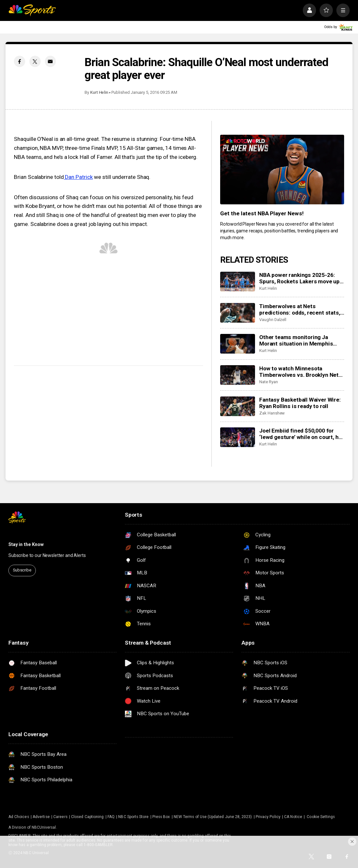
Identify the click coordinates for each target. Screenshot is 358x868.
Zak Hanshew (272, 413)
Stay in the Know (26, 544)
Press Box (161, 817)
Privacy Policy (268, 817)
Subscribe (22, 570)
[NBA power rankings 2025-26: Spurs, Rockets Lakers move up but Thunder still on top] (238, 282)
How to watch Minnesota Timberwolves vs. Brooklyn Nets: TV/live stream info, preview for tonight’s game (301, 372)
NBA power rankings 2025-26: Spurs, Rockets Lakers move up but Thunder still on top (299, 278)
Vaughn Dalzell (273, 320)
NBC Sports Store (133, 817)
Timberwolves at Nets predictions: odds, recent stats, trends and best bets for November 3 (300, 309)
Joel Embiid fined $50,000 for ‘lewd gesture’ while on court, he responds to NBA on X (300, 434)
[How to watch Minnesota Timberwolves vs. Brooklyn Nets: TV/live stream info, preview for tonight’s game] (238, 375)
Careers (60, 817)
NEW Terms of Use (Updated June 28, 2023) (213, 817)
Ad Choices (19, 817)
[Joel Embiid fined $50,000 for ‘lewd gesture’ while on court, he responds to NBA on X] (238, 437)
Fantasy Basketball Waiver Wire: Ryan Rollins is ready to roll (300, 403)
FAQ (111, 817)
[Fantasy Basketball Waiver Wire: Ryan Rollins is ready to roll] (238, 406)
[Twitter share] (35, 61)
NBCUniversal (44, 827)
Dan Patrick (78, 177)
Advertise (41, 817)
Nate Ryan (268, 382)
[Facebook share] (20, 61)
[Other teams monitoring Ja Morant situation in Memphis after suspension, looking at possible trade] (238, 344)
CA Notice (293, 817)
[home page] (32, 10)
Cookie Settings (321, 817)
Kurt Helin (99, 92)
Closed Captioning (87, 817)
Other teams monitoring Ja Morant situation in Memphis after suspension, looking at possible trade (296, 340)
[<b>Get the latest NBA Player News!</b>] (282, 170)
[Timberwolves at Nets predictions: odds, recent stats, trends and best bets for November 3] (238, 313)
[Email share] (51, 61)
